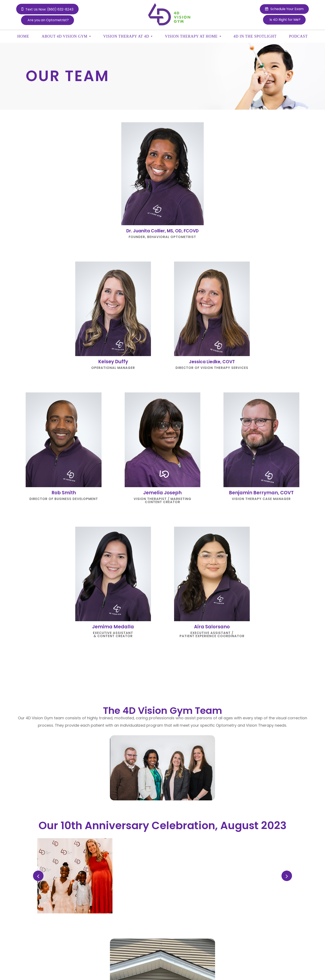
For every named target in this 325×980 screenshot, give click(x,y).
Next (287, 876)
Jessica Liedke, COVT (212, 362)
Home (23, 36)
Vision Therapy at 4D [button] (128, 36)
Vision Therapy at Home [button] (193, 36)
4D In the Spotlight (255, 36)
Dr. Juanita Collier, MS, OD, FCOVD (162, 231)
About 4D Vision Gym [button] (66, 36)
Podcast (298, 36)
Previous (39, 876)
